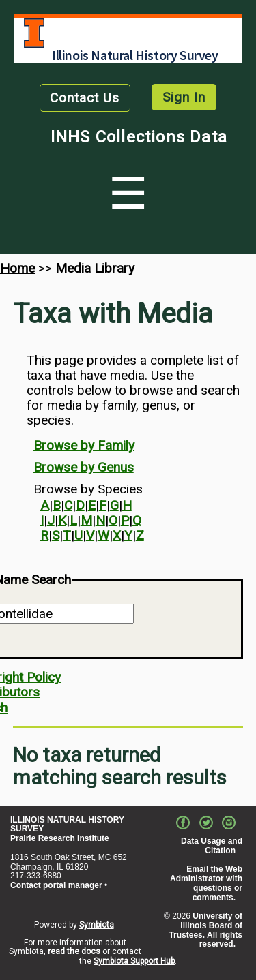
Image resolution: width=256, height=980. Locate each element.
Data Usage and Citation (212, 846)
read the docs (74, 951)
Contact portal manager (56, 885)
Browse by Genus (84, 467)
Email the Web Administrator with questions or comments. (206, 883)
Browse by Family (84, 445)
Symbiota (97, 925)
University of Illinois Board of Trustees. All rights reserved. (205, 930)
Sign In (184, 97)
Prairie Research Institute (60, 838)
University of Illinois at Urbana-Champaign (34, 33)
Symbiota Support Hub (134, 961)
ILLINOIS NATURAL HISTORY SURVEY (67, 825)
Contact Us (85, 98)
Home (17, 268)
